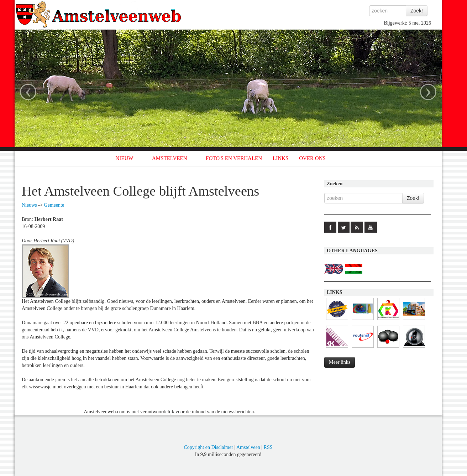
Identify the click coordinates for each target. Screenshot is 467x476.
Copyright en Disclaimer (208, 447)
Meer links (340, 362)
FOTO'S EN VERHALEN (234, 158)
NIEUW (125, 158)
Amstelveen (248, 447)
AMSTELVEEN (170, 158)
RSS (268, 447)
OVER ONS (312, 158)
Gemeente (54, 205)
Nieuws (29, 205)
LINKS (280, 158)
